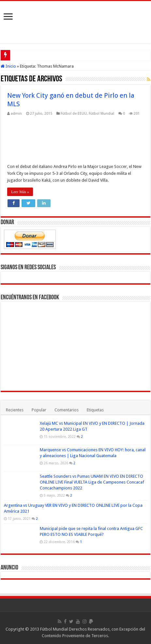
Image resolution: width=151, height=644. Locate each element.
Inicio (8, 66)
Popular (39, 410)
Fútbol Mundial (101, 114)
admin (16, 114)
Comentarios (67, 410)
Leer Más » (20, 192)
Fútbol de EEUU (74, 114)
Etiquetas (95, 410)
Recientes (15, 410)
